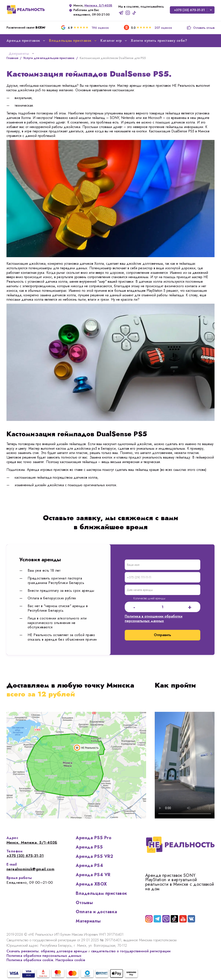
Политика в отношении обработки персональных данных (154, 619)
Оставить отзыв (200, 28)
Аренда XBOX (91, 884)
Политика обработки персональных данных (44, 956)
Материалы (88, 921)
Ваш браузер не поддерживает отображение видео (185, 765)
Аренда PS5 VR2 (94, 856)
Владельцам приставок (102, 893)
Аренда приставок (26, 41)
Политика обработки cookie (30, 960)
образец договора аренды (64, 951)
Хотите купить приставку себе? (159, 41)
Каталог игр (114, 41)
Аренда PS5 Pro (94, 838)
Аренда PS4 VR (93, 875)
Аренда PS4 (89, 865)
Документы (22, 54)
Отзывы (84, 903)
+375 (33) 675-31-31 (189, 10)
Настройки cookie (70, 960)
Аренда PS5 (89, 847)
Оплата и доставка (96, 912)
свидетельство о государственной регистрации (131, 951)
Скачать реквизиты (23, 951)
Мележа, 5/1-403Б (98, 5)
